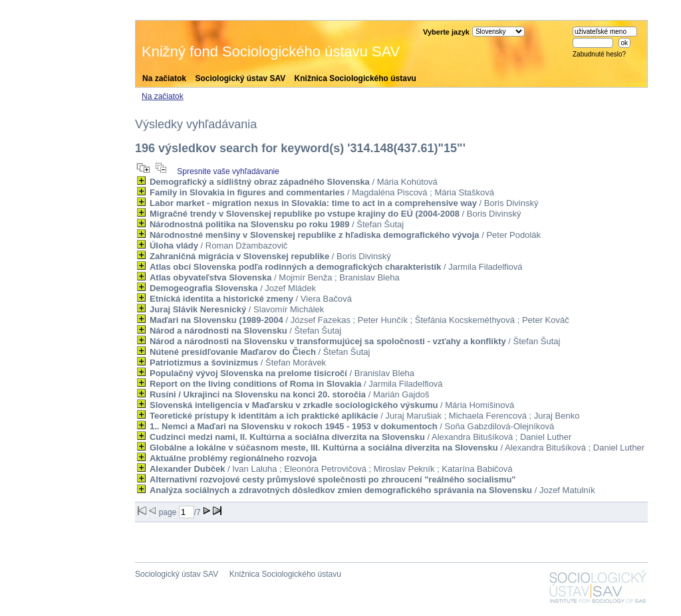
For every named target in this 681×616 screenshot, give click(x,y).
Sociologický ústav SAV (240, 78)
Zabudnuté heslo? (599, 54)
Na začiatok (164, 78)
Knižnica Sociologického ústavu (355, 78)
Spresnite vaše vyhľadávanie (228, 171)
